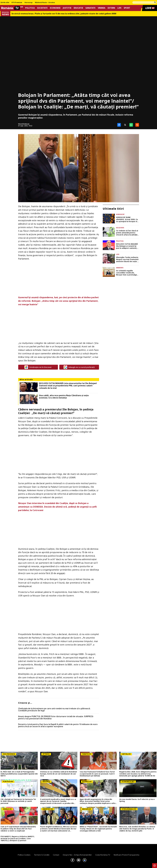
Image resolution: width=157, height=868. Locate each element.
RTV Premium (17, 3)
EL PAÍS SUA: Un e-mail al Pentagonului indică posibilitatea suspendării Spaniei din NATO (19, 774)
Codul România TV (103, 855)
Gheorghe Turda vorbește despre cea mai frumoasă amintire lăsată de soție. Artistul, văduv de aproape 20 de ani (127, 259)
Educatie (78, 8)
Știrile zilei (5, 3)
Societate (42, 8)
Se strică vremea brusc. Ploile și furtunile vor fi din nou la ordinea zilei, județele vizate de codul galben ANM (64, 14)
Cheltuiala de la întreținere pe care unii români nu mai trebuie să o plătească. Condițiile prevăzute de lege (54, 710)
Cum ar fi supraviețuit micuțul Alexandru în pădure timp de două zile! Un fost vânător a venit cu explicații (18, 829)
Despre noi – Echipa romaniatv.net (77, 855)
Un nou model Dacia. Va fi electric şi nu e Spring (137, 800)
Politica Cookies (24, 855)
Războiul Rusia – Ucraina (45, 3)
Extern (111, 8)
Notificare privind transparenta (126, 855)
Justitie (67, 8)
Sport (127, 8)
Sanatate (90, 8)
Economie (55, 8)
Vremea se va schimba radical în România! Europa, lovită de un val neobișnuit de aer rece (58, 774)
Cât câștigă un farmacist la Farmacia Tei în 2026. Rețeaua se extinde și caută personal (18, 801)
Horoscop (29, 3)
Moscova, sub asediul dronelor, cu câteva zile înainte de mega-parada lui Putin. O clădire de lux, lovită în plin (137, 829)
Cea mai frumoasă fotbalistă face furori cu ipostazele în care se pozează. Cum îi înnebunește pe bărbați (97, 774)
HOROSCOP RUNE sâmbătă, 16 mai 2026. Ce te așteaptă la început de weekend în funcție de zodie (127, 219)
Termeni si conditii (42, 855)
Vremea (102, 8)
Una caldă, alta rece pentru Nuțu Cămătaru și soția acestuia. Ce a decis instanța (64, 397)
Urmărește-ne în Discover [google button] (38, 367)
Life (119, 8)
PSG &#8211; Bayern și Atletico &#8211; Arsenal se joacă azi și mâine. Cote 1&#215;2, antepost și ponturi (18, 839)
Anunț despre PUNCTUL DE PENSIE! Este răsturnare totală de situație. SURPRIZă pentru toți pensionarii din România (56, 718)
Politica (30, 8)
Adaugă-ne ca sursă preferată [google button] (79, 367)
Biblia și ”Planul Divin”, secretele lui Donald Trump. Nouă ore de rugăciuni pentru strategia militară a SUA (98, 829)
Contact (56, 855)
